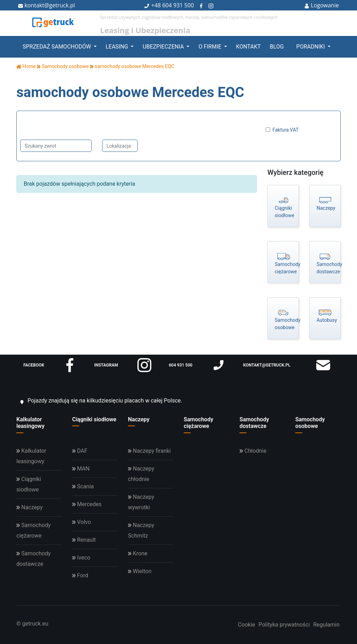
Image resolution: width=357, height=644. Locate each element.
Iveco (81, 558)
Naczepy (139, 419)
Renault (84, 540)
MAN (81, 469)
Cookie (246, 625)
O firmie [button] (210, 47)
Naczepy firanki (149, 451)
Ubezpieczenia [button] (164, 47)
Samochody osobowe (310, 423)
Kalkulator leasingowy (31, 423)
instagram (123, 365)
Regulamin (327, 625)
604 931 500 (178, 5)
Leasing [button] (117, 47)
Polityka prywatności (284, 625)
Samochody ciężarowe (199, 423)
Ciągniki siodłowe (94, 419)
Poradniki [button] (311, 47)
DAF (80, 451)
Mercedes (87, 504)
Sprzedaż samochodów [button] (58, 47)
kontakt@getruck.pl (47, 5)
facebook (50, 365)
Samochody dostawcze (254, 423)
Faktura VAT (286, 130)
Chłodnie (253, 451)
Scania (83, 486)
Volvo (82, 522)
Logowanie (322, 5)
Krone (138, 553)
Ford (80, 575)
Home (26, 66)
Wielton (140, 571)
